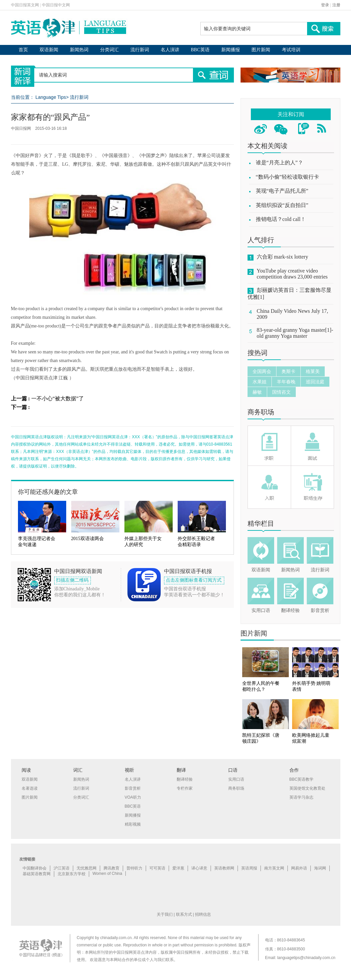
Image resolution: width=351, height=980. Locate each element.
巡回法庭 (315, 382)
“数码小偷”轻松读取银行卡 (287, 177)
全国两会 (262, 371)
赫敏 (257, 392)
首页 (23, 50)
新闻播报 (231, 50)
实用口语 (261, 610)
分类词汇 (109, 50)
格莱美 (313, 371)
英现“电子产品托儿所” (282, 191)
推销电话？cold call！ (281, 219)
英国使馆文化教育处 (307, 788)
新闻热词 (79, 50)
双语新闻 (49, 50)
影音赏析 (320, 610)
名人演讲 (170, 50)
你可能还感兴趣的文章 (48, 492)
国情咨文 (281, 392)
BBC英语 (200, 50)
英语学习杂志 (301, 797)
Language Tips (51, 97)
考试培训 (291, 50)
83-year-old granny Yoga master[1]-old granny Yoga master (295, 333)
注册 (336, 5)
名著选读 (30, 788)
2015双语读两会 (88, 539)
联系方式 (184, 914)
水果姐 (260, 382)
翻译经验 (290, 610)
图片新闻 (261, 50)
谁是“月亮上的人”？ (279, 163)
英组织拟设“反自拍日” (282, 205)
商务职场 (261, 412)
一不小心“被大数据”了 (58, 398)
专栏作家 (185, 788)
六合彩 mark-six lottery (283, 257)
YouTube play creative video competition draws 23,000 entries (292, 274)
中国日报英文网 (25, 5)
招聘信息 (203, 914)
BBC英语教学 (302, 779)
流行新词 (140, 50)
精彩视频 (133, 824)
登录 (325, 5)
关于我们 (165, 914)
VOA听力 (133, 797)
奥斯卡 (288, 371)
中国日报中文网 (56, 5)
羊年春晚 (286, 382)
